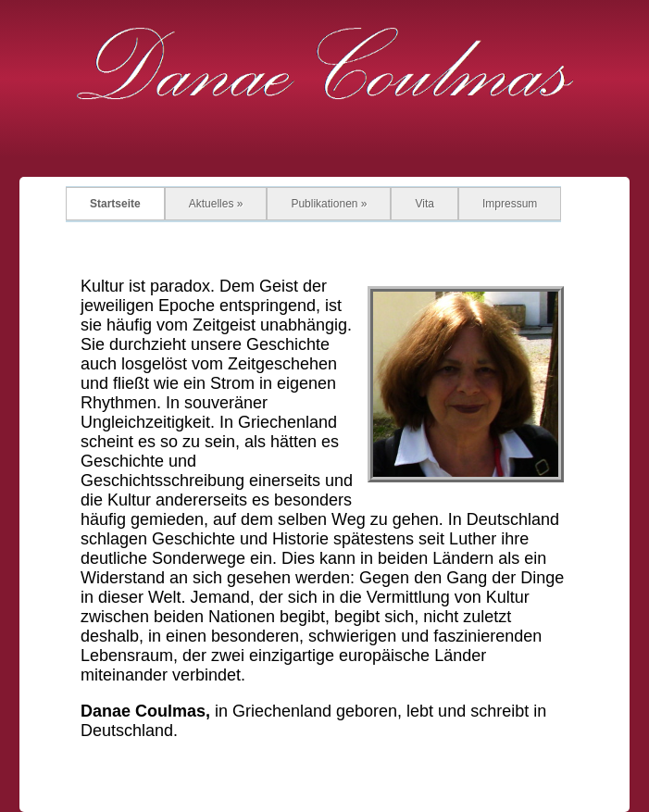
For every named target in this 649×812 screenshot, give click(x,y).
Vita (424, 204)
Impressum (510, 204)
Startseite (115, 204)
